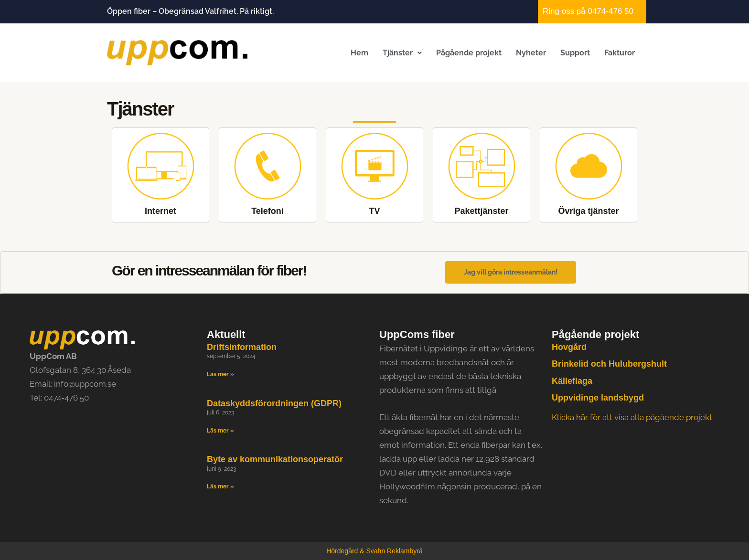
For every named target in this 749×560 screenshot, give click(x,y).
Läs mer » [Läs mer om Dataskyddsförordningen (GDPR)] (220, 431)
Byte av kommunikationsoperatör (275, 460)
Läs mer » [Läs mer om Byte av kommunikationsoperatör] (220, 487)
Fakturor (620, 53)
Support (575, 53)
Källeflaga (572, 381)
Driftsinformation (242, 347)
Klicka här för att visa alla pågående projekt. (633, 418)
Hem (359, 53)
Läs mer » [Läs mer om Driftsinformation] (220, 374)
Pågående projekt (469, 53)
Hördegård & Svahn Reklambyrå (374, 551)
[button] (402, 53)
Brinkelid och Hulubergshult (609, 364)
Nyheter (531, 53)
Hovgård (569, 347)
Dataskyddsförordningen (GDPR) (274, 403)
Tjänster (402, 53)
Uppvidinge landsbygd (598, 398)
